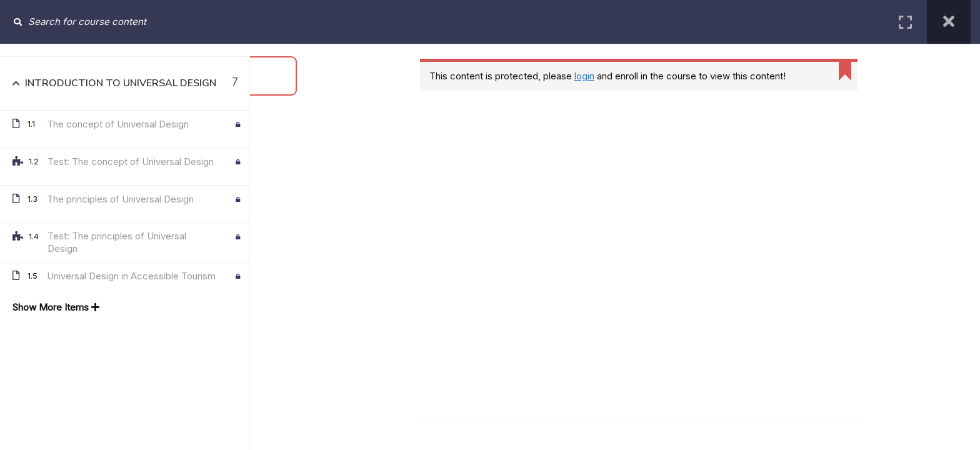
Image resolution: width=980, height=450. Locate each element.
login (584, 76)
